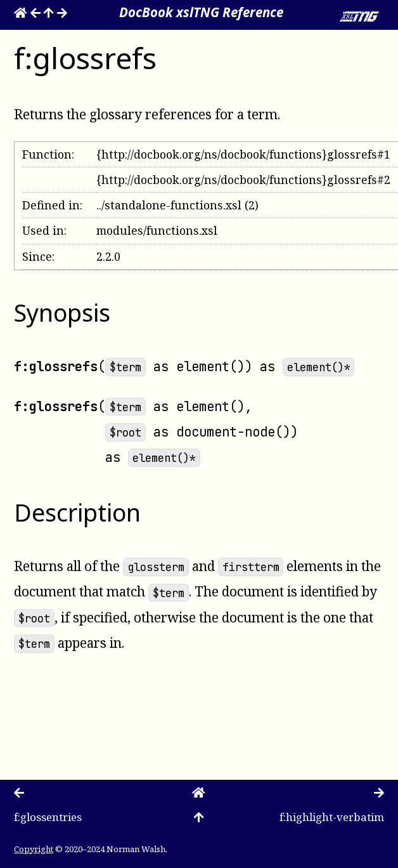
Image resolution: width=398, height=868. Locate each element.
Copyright (34, 849)
